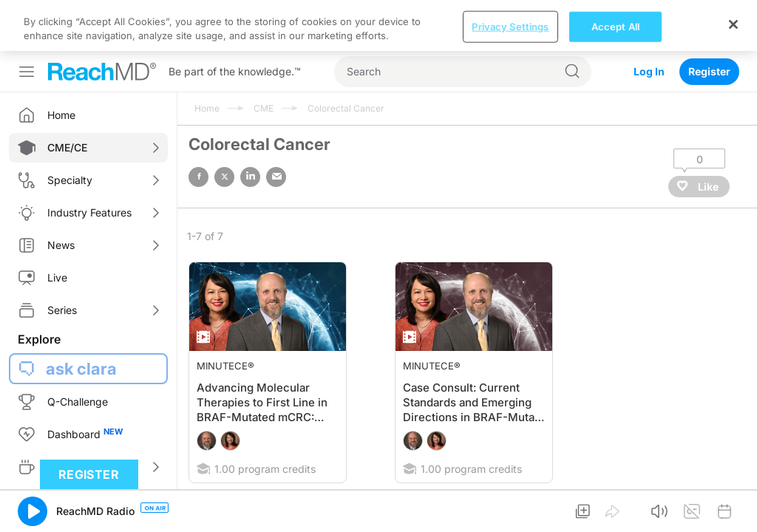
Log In (649, 20)
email (276, 126)
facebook (198, 126)
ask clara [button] (81, 318)
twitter (224, 126)
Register (709, 20)
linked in (250, 126)
